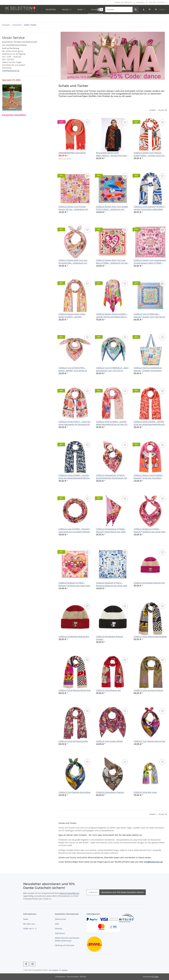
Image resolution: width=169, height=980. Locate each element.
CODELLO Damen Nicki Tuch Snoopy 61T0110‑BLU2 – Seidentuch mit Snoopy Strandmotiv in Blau (112, 208)
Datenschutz (60, 919)
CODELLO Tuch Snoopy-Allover (109, 741)
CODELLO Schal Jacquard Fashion (148, 690)
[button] (144, 9)
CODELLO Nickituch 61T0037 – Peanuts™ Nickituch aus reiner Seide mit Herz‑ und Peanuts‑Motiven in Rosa (75, 584)
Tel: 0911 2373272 (157, 2)
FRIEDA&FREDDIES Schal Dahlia (72, 153)
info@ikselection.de (153, 862)
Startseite (140, 2)
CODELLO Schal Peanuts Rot (108, 690)
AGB (57, 924)
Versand (55, 970)
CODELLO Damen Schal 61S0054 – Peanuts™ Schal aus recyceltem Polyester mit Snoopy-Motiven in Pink (150, 477)
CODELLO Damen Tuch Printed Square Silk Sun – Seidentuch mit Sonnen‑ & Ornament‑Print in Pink (74, 208)
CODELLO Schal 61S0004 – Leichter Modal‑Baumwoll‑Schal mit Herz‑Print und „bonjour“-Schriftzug (113, 423)
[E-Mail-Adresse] (93, 892)
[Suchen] (119, 9)
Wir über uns (29, 924)
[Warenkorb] (160, 9)
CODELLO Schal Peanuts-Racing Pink (75, 690)
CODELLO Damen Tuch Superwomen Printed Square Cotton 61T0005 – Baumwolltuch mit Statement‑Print (150, 262)
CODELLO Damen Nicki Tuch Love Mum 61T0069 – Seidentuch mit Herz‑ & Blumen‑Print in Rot (113, 262)
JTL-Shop (155, 977)
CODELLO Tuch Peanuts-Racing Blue (74, 792)
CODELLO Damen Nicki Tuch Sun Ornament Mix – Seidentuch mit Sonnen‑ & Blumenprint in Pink (73, 262)
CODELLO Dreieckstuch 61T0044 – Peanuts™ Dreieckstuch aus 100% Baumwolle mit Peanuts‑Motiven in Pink (111, 530)
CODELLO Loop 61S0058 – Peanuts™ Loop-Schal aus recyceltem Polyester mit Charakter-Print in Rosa (75, 530)
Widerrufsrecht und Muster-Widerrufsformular (67, 939)
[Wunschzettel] (150, 9)
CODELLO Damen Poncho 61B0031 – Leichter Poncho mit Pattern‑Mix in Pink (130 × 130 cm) (112, 315)
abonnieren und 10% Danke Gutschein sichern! (123, 892)
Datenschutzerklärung (69, 893)
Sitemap (59, 928)
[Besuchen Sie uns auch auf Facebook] (26, 964)
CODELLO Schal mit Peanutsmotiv (73, 741)
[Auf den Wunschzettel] (87, 122)
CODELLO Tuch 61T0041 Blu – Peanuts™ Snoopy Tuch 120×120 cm (149, 315)
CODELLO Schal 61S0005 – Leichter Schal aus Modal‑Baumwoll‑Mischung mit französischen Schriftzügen (150, 423)
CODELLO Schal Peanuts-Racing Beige (150, 636)
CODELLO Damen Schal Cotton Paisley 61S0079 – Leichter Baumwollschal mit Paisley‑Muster (74, 315)
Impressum (60, 933)
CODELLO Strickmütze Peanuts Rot (74, 636)
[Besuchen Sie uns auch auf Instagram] (32, 964)
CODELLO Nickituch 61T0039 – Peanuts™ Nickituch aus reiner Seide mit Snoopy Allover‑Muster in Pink (150, 530)
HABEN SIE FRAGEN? (123, 2)
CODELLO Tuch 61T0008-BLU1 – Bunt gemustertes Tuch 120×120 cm (112, 369)
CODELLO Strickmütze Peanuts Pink (149, 583)
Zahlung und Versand (64, 945)
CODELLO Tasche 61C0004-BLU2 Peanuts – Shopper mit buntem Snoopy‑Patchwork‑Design (148, 369)
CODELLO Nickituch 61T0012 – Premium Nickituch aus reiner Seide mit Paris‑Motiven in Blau (112, 584)
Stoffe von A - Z (30, 928)
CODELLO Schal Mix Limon (145, 792)
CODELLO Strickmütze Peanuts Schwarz (109, 638)
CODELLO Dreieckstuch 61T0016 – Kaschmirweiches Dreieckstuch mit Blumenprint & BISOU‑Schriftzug (111, 477)
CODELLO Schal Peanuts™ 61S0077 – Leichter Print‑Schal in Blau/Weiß (150, 208)
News (26, 919)
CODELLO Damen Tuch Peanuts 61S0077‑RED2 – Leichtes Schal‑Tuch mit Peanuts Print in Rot (150, 154)
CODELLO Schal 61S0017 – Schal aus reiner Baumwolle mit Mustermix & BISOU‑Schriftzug (74, 423)
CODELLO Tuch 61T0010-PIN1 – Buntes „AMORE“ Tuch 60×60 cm (73, 369)
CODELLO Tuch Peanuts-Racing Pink (149, 741)
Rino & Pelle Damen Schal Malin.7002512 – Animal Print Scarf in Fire (113, 154)
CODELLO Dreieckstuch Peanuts (110, 792)
